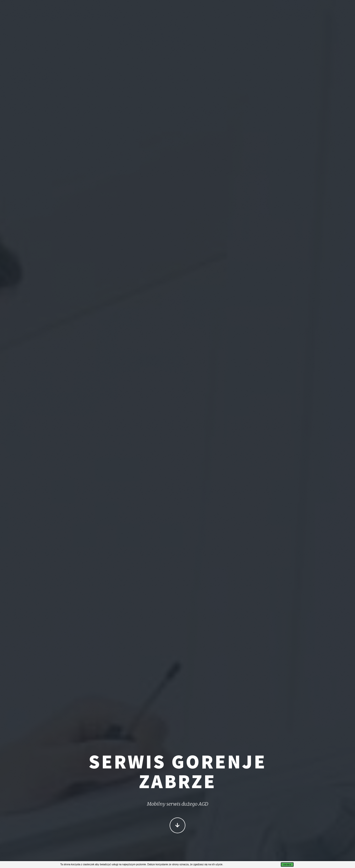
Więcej (177, 826)
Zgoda (287, 865)
